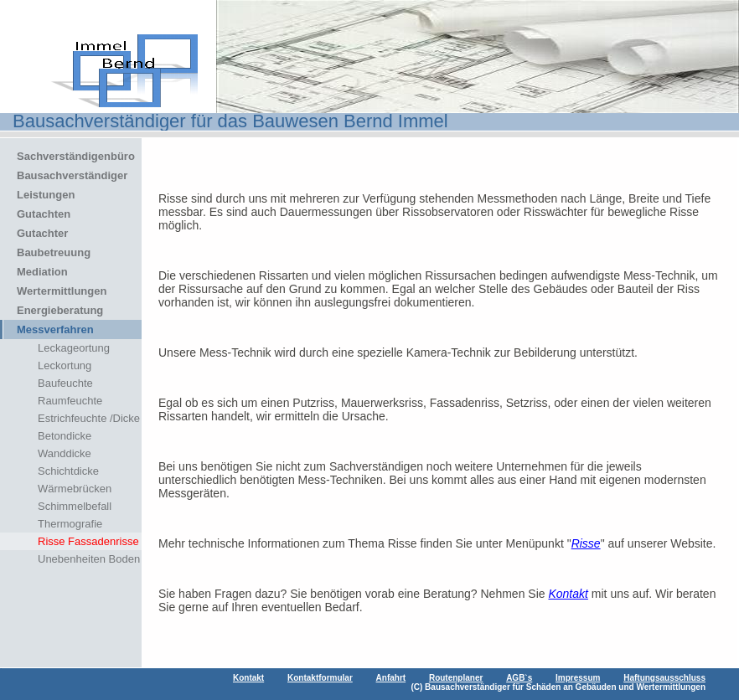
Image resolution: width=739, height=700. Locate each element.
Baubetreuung (54, 252)
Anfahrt (391, 678)
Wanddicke (65, 453)
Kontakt (568, 594)
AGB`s (519, 678)
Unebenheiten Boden (89, 559)
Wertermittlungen (62, 291)
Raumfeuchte (70, 401)
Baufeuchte (65, 383)
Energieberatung (60, 310)
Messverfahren (55, 329)
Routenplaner (456, 678)
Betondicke (65, 436)
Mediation (42, 272)
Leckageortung (74, 348)
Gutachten (44, 214)
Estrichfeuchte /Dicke (89, 418)
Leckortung (65, 365)
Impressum (578, 678)
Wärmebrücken (75, 489)
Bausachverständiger (72, 175)
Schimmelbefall (75, 506)
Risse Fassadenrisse (88, 541)
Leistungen (46, 195)
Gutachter (42, 233)
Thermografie (70, 524)
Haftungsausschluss (664, 678)
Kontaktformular (320, 678)
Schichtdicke (68, 471)
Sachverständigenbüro (76, 156)
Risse (586, 543)
